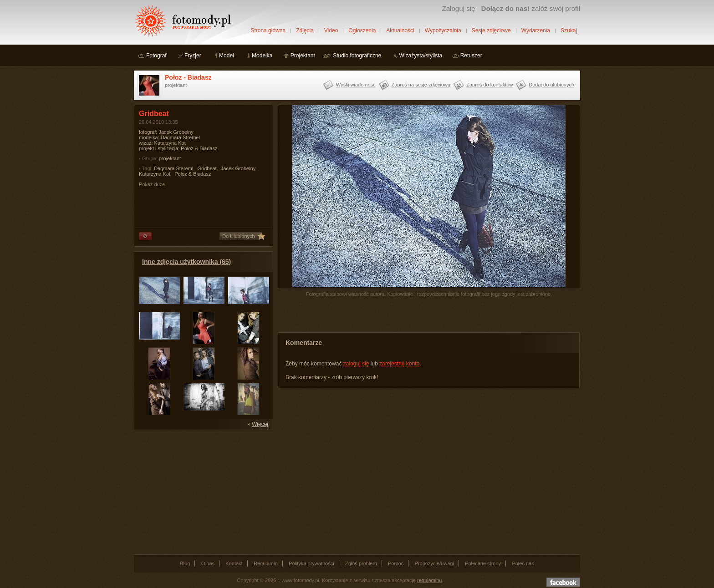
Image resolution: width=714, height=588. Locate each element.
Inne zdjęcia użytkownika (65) (186, 262)
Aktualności (400, 30)
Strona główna (268, 30)
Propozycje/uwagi (434, 563)
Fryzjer (193, 56)
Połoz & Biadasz (193, 174)
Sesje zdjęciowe (491, 30)
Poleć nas (523, 563)
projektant (170, 158)
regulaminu (429, 580)
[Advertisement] (202, 492)
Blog (185, 563)
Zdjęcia (305, 30)
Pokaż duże (152, 184)
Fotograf (156, 56)
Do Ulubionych (239, 236)
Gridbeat (207, 168)
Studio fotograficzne (357, 56)
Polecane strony (483, 563)
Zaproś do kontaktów (490, 85)
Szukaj (569, 30)
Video (331, 30)
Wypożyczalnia (443, 30)
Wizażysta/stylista (421, 56)
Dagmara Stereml (173, 168)
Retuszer (471, 56)
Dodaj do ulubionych (551, 85)
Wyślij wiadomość (356, 85)
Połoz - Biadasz (188, 77)
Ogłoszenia (362, 30)
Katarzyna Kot (155, 174)
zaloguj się (356, 364)
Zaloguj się (458, 8)
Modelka (262, 56)
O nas (208, 563)
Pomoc (396, 563)
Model (227, 56)
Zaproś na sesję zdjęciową (421, 85)
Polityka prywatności (311, 563)
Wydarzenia (536, 30)
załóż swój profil (531, 8)
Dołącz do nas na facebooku (563, 582)
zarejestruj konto (399, 364)
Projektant (303, 56)
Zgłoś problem (361, 563)
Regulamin (266, 563)
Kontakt (234, 563)
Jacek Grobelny (238, 168)
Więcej (260, 424)
